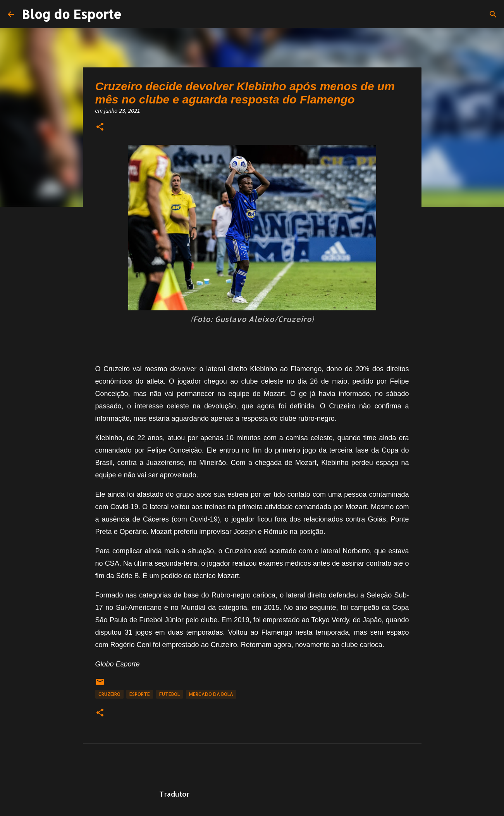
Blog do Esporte (72, 14)
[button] (100, 127)
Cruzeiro (109, 694)
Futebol (169, 694)
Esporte (140, 694)
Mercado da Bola (211, 694)
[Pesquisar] (493, 14)
